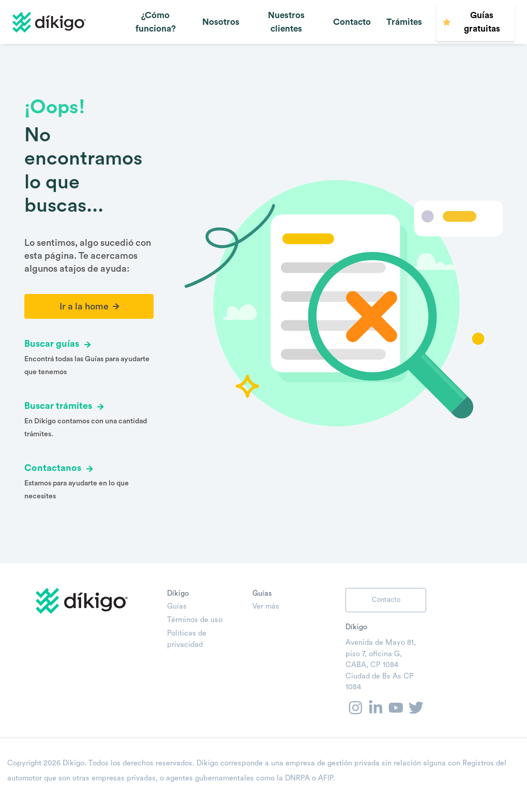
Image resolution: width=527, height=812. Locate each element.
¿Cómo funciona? (156, 22)
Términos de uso (195, 620)
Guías (177, 606)
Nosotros (221, 22)
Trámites (404, 22)
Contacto (352, 22)
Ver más (266, 606)
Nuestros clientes (286, 22)
